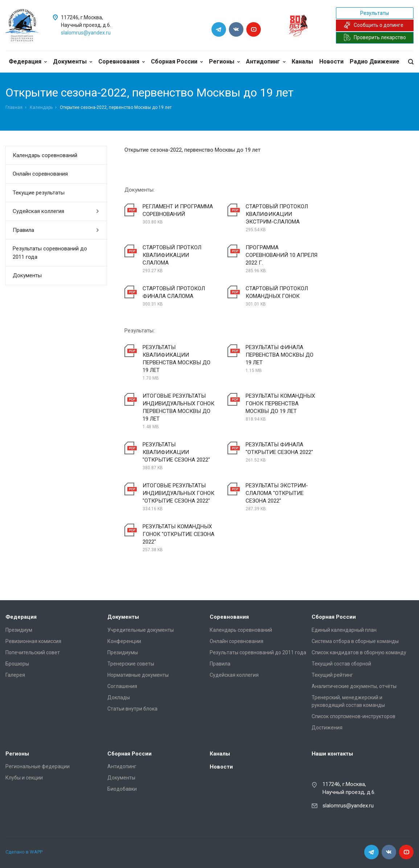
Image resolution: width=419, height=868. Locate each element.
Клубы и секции (24, 778)
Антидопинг (266, 62)
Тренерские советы (131, 664)
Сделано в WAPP (24, 852)
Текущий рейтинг (332, 675)
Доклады (119, 697)
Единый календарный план (344, 630)
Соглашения (122, 686)
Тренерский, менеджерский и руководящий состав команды (348, 701)
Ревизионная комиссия (33, 641)
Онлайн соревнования (40, 174)
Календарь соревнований (45, 155)
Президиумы (123, 652)
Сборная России (177, 62)
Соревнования (122, 62)
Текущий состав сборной (341, 664)
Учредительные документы (141, 630)
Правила (56, 230)
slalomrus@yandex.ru (86, 33)
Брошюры (17, 664)
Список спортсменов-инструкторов (354, 716)
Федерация (28, 62)
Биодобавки (122, 789)
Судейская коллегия (56, 211)
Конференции (124, 641)
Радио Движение (375, 62)
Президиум (19, 630)
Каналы (302, 62)
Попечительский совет (33, 652)
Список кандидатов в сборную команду (359, 652)
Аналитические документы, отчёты (354, 686)
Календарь (41, 107)
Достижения (327, 728)
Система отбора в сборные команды (355, 641)
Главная (14, 107)
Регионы (224, 62)
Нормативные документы (138, 675)
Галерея (15, 675)
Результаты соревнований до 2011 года (50, 253)
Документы (73, 62)
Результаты (375, 13)
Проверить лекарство (375, 37)
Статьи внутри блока (132, 709)
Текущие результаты (39, 193)
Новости (331, 62)
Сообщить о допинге (373, 25)
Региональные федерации (38, 766)
